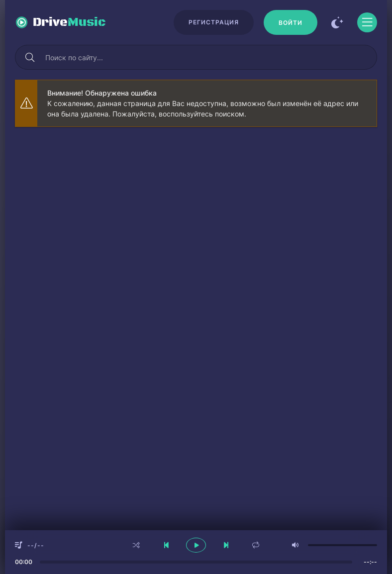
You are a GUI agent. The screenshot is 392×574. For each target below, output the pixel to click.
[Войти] (291, 22)
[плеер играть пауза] (196, 545)
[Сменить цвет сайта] (337, 22)
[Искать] (30, 57)
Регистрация (214, 22)
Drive (69, 22)
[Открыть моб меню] (367, 22)
